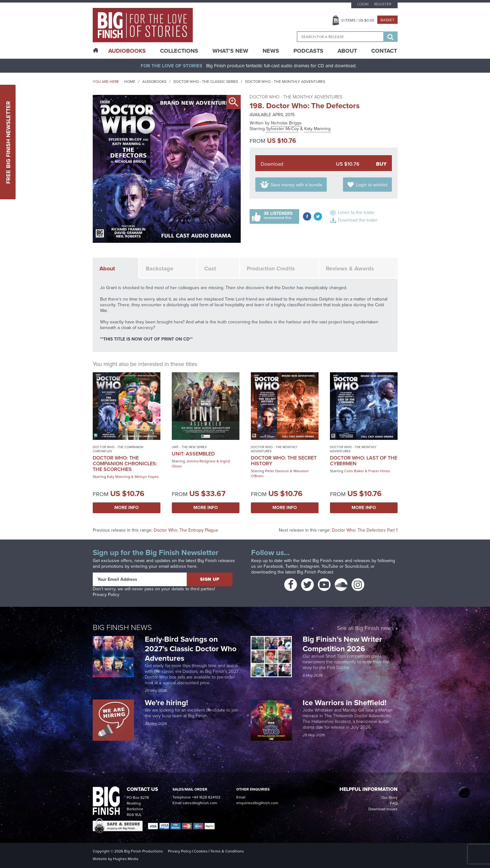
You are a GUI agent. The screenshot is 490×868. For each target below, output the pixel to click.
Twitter (292, 566)
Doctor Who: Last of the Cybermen (364, 461)
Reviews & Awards (350, 268)
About (347, 51)
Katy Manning (317, 129)
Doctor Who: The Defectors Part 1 (365, 530)
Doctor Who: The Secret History (284, 461)
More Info (127, 508)
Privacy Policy (106, 595)
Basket (387, 20)
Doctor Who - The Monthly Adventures (285, 82)
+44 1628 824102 (206, 797)
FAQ (394, 803)
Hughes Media (126, 859)
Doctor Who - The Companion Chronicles (118, 449)
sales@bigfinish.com (200, 803)
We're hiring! (166, 703)
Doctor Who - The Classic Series (206, 82)
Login (363, 4)
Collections (179, 51)
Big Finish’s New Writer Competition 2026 (342, 644)
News (271, 51)
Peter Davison (277, 471)
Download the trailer (358, 220)
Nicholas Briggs (286, 123)
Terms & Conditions (227, 851)
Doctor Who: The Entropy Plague (186, 530)
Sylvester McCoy (282, 129)
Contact (384, 51)
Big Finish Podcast (315, 572)
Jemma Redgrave (201, 461)
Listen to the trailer (356, 212)
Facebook (273, 566)
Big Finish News (122, 627)
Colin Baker (354, 471)
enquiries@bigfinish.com (257, 803)
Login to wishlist (372, 185)
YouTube (330, 566)
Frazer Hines (379, 471)
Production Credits (271, 268)
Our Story (389, 798)
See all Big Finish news (365, 629)
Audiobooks (154, 82)
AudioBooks (127, 51)
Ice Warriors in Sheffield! (346, 703)
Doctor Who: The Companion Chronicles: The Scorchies (125, 464)
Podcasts (308, 51)
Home (130, 82)
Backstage (160, 268)
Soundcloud (357, 566)
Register (383, 4)
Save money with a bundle (296, 185)
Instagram (310, 566)
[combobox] (340, 37)
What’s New (230, 51)
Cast (210, 268)
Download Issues (383, 809)
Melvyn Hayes (147, 477)
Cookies (201, 851)
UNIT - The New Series (189, 447)
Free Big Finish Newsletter (8, 142)
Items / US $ (358, 20)
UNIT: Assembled (193, 454)
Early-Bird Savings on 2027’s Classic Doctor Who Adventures (191, 649)
